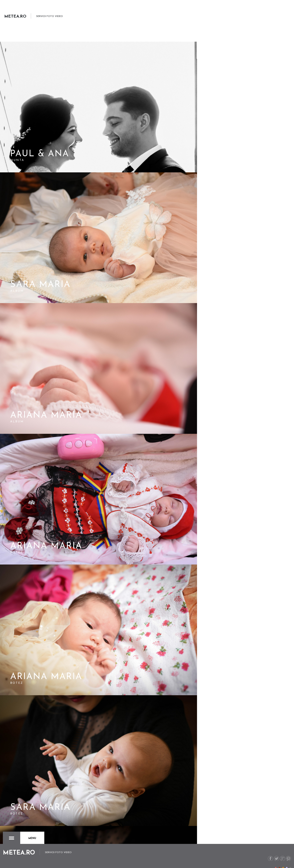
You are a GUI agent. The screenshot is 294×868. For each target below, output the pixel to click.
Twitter (275, 849)
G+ (282, 849)
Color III (283, 859)
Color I (276, 859)
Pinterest (288, 849)
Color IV (287, 859)
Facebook (269, 849)
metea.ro (265, 861)
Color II (279, 859)
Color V (290, 859)
